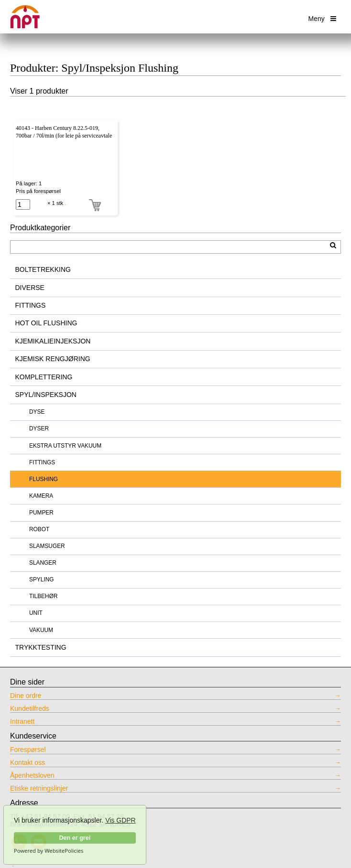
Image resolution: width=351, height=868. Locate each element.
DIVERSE (30, 288)
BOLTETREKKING (43, 269)
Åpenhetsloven (32, 776)
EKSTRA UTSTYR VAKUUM (65, 446)
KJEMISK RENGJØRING (53, 359)
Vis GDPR (121, 820)
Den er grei (75, 838)
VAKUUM (41, 630)
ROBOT (39, 529)
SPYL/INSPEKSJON (46, 395)
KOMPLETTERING (44, 377)
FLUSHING (44, 479)
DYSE (37, 412)
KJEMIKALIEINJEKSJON (53, 341)
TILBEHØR (43, 596)
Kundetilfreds (30, 709)
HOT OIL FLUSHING (46, 323)
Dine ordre (26, 696)
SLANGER (43, 563)
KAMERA (41, 496)
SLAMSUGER (47, 546)
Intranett (22, 722)
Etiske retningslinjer (39, 788)
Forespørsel (28, 750)
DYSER (39, 429)
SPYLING (42, 579)
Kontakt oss (27, 763)
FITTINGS (31, 305)
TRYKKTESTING (41, 647)
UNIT (36, 613)
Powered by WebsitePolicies (49, 851)
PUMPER (41, 513)
